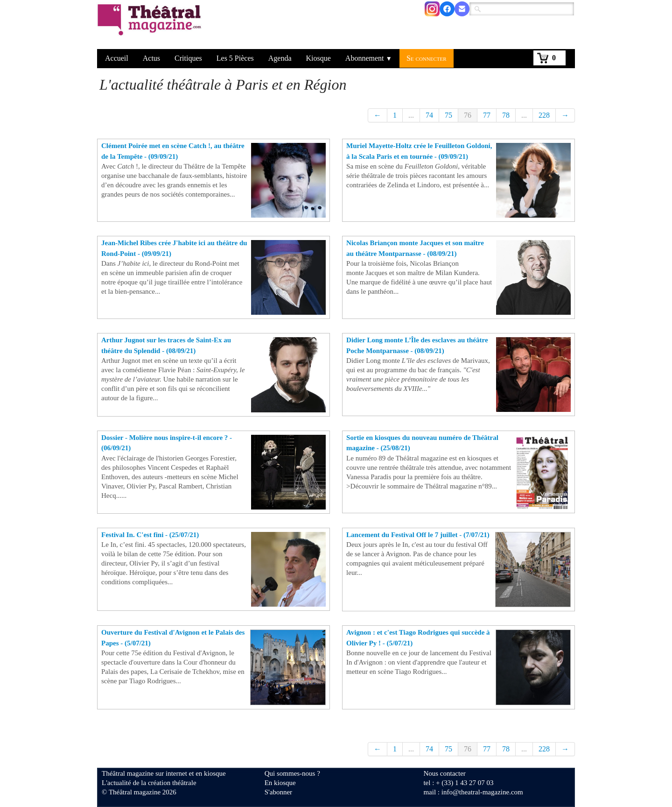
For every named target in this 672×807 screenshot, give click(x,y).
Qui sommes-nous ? (292, 773)
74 (429, 115)
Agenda (280, 58)
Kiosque (318, 58)
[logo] (151, 26)
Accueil (117, 58)
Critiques (188, 58)
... (411, 115)
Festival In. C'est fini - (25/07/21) (150, 535)
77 (487, 115)
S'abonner (278, 792)
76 (468, 115)
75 (448, 115)
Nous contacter (444, 773)
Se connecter (427, 58)
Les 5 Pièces (235, 58)
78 (506, 115)
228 (544, 115)
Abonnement (369, 58)
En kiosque (280, 783)
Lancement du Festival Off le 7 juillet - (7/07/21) (418, 535)
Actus (151, 58)
